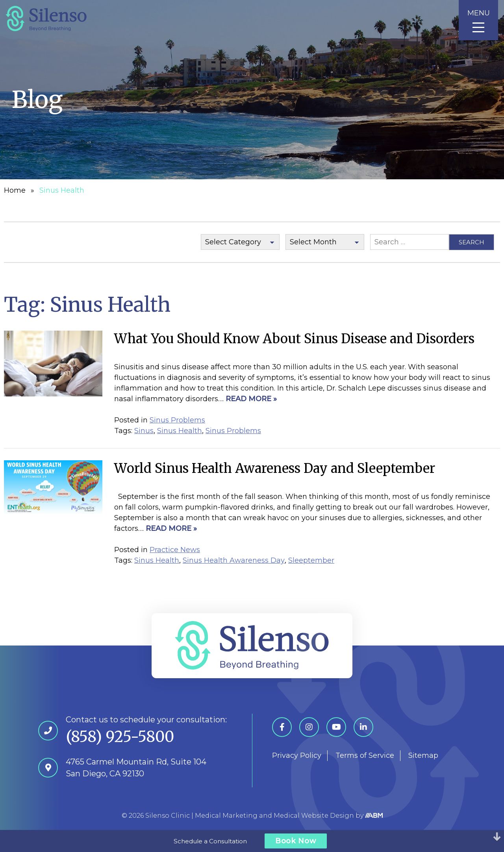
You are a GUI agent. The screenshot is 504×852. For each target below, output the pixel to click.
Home (15, 190)
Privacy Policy (297, 755)
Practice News (175, 550)
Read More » (251, 399)
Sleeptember (311, 560)
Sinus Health (180, 431)
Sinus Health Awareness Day (234, 560)
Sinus (144, 431)
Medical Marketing (226, 816)
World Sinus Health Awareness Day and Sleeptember (275, 468)
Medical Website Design (314, 816)
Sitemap (423, 755)
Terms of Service (365, 755)
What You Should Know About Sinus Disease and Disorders (294, 339)
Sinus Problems (177, 420)
